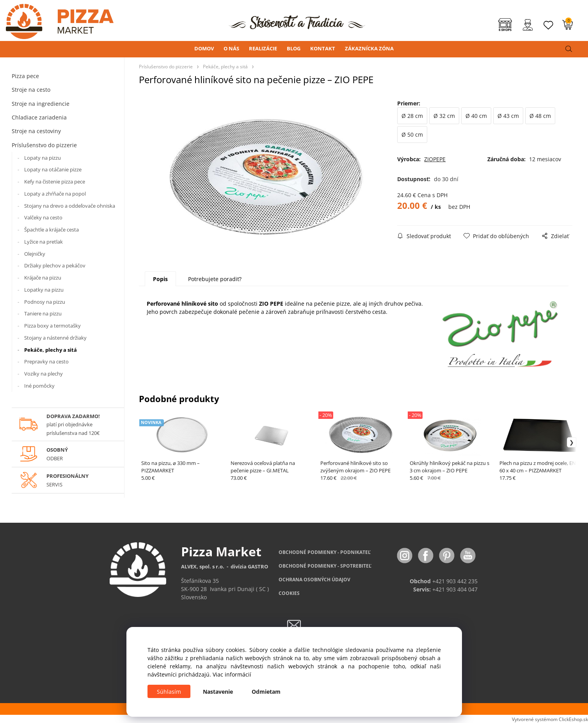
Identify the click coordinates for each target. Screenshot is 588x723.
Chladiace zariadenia (39, 117)
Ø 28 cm (412, 116)
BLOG (294, 48)
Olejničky (35, 254)
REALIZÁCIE (263, 48)
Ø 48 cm (540, 116)
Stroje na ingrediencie (41, 104)
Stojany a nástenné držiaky (55, 338)
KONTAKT (323, 48)
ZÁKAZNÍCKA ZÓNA (369, 48)
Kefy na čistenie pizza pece (55, 182)
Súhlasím (169, 692)
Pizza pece (25, 76)
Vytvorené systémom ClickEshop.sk (550, 719)
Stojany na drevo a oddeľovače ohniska (70, 206)
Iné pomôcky (39, 386)
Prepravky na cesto (46, 361)
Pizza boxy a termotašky (52, 326)
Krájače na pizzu (43, 278)
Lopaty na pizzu (43, 158)
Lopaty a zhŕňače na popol (55, 194)
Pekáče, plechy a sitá (51, 350)
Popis (160, 279)
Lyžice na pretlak (44, 242)
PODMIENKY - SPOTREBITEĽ (325, 566)
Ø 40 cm (476, 116)
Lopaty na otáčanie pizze (53, 169)
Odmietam (266, 692)
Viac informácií (232, 674)
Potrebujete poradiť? (215, 279)
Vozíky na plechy (44, 374)
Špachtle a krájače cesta (52, 230)
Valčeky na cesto (43, 217)
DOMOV (204, 48)
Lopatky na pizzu (44, 290)
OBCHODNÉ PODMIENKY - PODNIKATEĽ (325, 552)
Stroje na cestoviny (36, 131)
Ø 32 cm (444, 116)
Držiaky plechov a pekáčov (55, 265)
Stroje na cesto (31, 90)
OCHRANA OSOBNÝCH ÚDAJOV (314, 580)
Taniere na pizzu (43, 313)
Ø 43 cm (508, 116)
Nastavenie (218, 692)
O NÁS (231, 48)
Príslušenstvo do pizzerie (44, 145)
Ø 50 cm (412, 134)
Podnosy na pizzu (45, 302)
